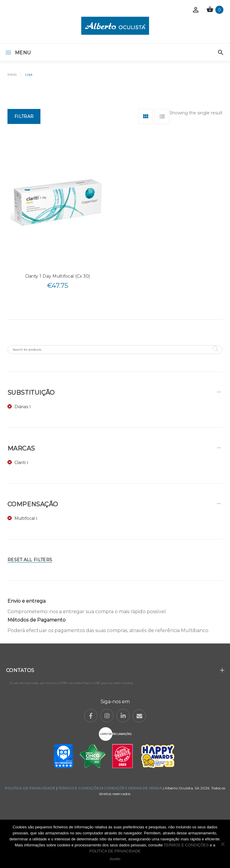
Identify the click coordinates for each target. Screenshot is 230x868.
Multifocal (25, 518)
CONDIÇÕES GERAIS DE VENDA (133, 788)
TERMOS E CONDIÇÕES (80, 788)
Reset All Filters (30, 560)
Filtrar (24, 116)
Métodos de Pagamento (37, 620)
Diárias (21, 407)
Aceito (115, 859)
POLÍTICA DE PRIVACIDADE (30, 788)
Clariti (20, 463)
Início (12, 74)
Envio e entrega (27, 601)
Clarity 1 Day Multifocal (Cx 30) (58, 276)
